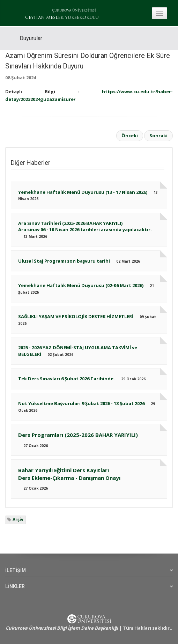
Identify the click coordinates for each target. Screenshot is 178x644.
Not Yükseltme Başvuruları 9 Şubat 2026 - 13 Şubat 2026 (81, 403)
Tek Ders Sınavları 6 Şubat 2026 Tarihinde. (66, 379)
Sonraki (158, 136)
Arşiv (18, 519)
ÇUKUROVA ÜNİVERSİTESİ (74, 11)
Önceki (130, 136)
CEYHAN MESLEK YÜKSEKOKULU (62, 18)
